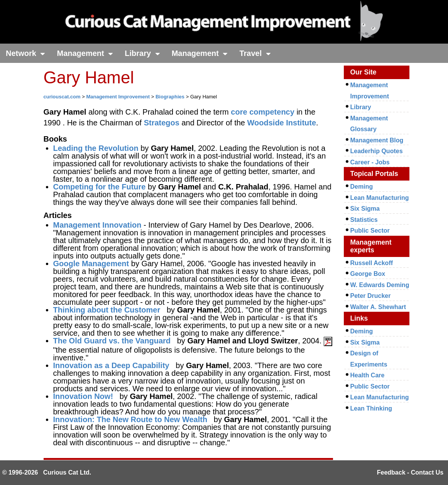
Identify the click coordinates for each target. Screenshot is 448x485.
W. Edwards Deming (380, 285)
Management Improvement (118, 97)
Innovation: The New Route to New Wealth (130, 419)
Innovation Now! (83, 396)
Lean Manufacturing (380, 198)
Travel (255, 53)
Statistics (364, 220)
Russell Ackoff (372, 263)
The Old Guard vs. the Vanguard (112, 341)
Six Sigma (365, 209)
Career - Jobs (370, 162)
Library (142, 53)
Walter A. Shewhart (378, 307)
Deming (362, 187)
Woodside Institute (282, 123)
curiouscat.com (62, 97)
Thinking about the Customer (107, 310)
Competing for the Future (100, 187)
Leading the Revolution (96, 148)
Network (25, 53)
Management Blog (377, 140)
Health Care (368, 375)
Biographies (170, 97)
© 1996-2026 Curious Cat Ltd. (47, 472)
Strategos (162, 123)
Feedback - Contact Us (410, 472)
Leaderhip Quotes (377, 151)
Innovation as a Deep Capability (111, 365)
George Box (368, 274)
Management (85, 53)
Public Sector (370, 231)
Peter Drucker (371, 296)
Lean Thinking (371, 408)
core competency (263, 112)
